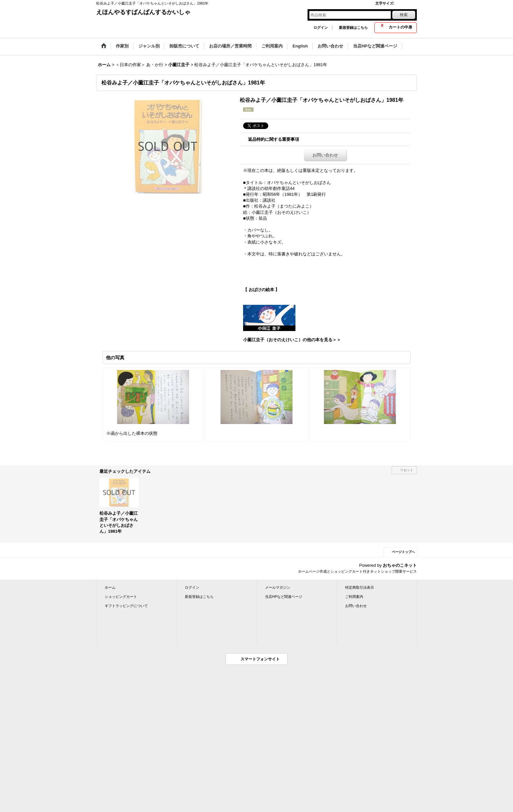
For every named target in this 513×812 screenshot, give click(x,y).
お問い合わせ (325, 155)
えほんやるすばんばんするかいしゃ (143, 12)
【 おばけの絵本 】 (261, 290)
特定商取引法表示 (360, 587)
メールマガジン (278, 587)
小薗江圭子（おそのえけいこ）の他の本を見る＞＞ (292, 340)
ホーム (110, 587)
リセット (407, 470)
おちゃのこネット (400, 565)
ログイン (321, 28)
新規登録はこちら (353, 28)
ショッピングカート (121, 597)
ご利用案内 (354, 597)
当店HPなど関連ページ (284, 597)
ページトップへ (403, 552)
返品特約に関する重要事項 (274, 139)
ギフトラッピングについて (126, 606)
